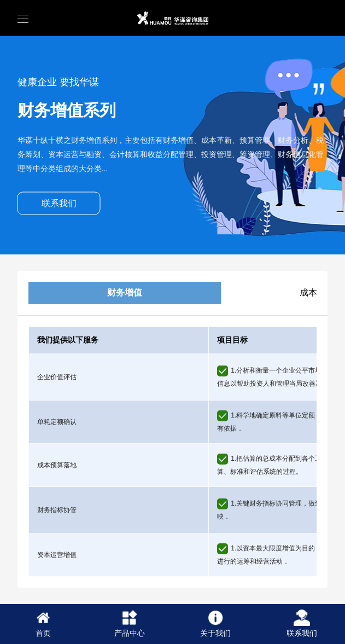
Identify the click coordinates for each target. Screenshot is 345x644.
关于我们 (215, 623)
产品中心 (130, 623)
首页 (43, 623)
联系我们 (59, 203)
